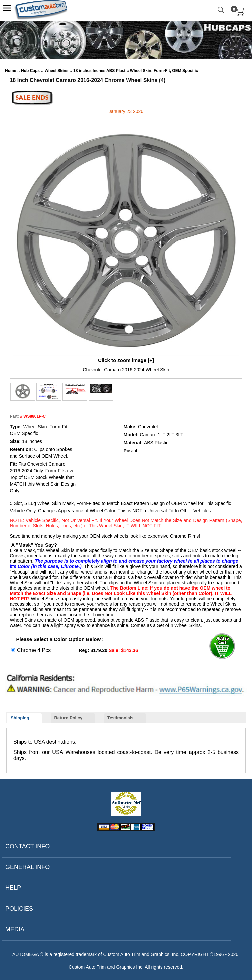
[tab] (25, 719)
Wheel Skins (57, 71)
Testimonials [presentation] (120, 718)
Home (11, 71)
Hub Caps (31, 71)
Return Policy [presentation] (68, 718)
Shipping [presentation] (20, 718)
